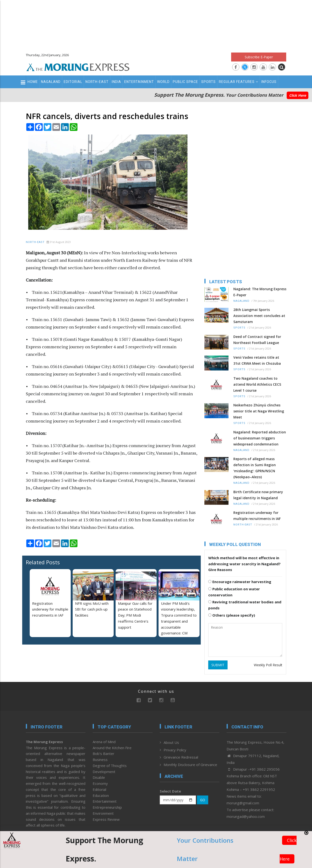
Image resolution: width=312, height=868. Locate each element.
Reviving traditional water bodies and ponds (245, 605)
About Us (171, 742)
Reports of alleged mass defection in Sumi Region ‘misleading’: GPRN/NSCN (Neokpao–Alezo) (255, 468)
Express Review (106, 819)
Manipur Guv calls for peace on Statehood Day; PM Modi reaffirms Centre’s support (135, 615)
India (116, 82)
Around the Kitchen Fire (112, 748)
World (163, 82)
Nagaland (51, 82)
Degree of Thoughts (110, 766)
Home (33, 82)
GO (203, 800)
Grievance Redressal (181, 757)
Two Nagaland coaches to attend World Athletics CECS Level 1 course (257, 384)
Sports (208, 82)
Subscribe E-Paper (259, 57)
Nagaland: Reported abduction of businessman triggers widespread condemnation (260, 438)
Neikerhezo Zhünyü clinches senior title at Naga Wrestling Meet (259, 411)
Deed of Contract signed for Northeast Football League (257, 340)
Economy (100, 783)
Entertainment (139, 82)
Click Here (298, 95)
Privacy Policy (175, 750)
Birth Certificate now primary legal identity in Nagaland (258, 495)
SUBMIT (218, 665)
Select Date (170, 791)
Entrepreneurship (107, 807)
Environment (103, 813)
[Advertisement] (156, 24)
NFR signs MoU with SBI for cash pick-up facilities (92, 609)
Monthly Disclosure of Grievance (190, 765)
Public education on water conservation (234, 592)
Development (104, 772)
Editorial (73, 82)
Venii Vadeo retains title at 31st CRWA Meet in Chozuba (257, 360)
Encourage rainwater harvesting (240, 582)
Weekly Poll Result (268, 665)
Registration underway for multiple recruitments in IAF (50, 609)
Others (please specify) (232, 615)
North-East (97, 82)
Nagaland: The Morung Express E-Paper (260, 292)
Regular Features (239, 82)
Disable (99, 777)
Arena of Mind (104, 742)
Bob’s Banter (104, 754)
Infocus (269, 82)
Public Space (185, 82)
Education (101, 795)
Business (100, 760)
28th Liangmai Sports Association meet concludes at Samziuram (259, 316)
